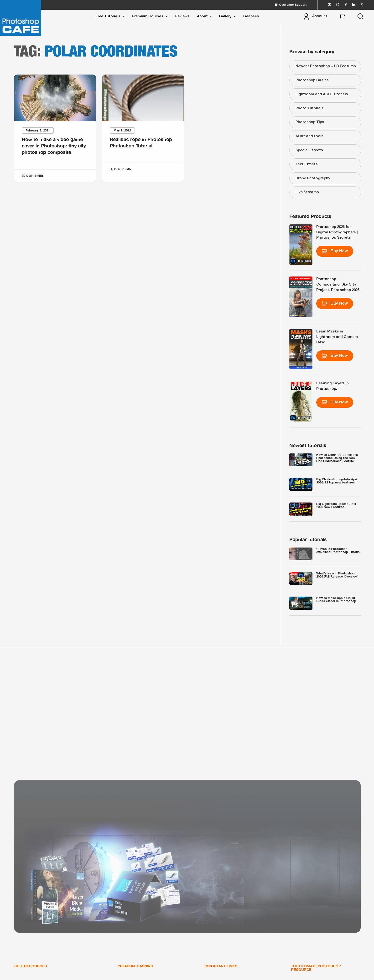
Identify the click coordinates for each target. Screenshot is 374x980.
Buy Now (335, 251)
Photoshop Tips (310, 122)
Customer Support (291, 5)
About (202, 16)
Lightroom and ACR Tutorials (322, 94)
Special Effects (309, 150)
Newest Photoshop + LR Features (326, 66)
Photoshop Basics (312, 80)
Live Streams (307, 192)
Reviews (182, 16)
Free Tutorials (108, 16)
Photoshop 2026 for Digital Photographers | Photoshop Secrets (337, 232)
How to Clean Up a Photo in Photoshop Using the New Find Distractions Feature (337, 458)
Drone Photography (313, 178)
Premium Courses (148, 16)
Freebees (251, 16)
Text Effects (307, 164)
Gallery (225, 16)
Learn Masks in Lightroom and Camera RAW (337, 337)
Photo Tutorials (310, 108)
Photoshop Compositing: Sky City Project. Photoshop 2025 (338, 285)
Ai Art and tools (309, 136)
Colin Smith (34, 176)
